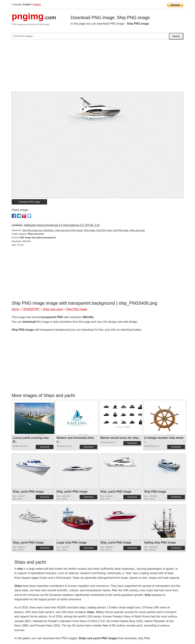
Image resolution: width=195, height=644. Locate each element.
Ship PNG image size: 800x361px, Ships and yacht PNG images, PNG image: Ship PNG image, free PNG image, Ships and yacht (83, 230)
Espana (37, 4)
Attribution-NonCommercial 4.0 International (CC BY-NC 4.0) (62, 225)
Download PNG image (29, 202)
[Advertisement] (97, 67)
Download (45, 447)
